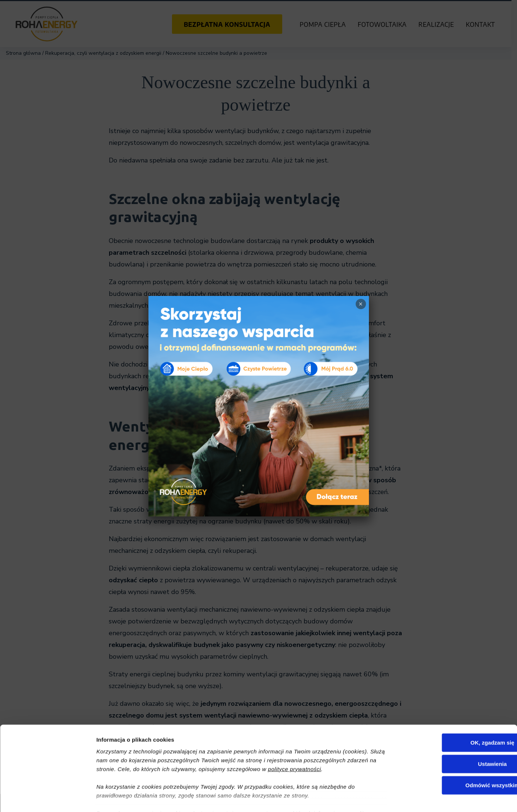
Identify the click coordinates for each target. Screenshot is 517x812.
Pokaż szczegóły (392, 797)
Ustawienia (456, 720)
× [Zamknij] (361, 304)
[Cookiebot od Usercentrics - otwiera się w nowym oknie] (48, 798)
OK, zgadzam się (455, 698)
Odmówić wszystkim (456, 741)
